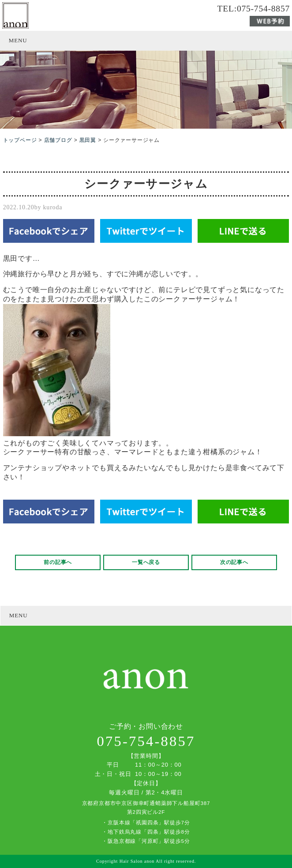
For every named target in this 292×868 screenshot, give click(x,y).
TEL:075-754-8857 (254, 9)
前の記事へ (58, 562)
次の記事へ (234, 562)
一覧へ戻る (146, 562)
